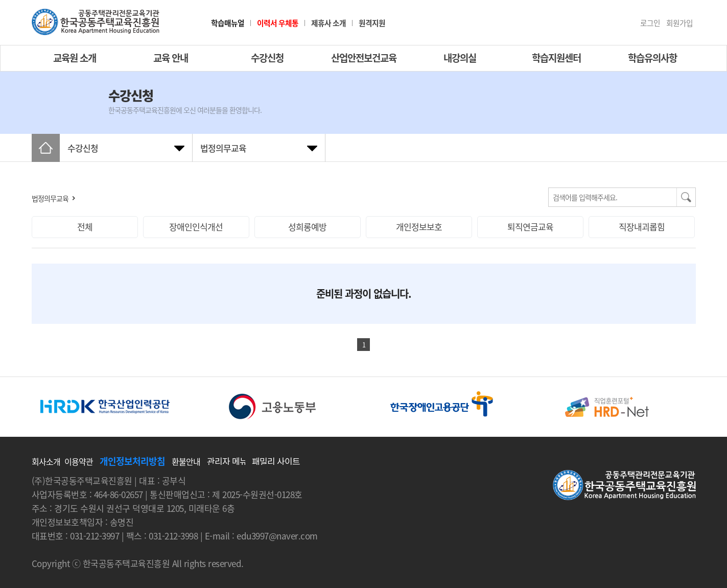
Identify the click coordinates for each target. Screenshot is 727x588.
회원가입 (679, 23)
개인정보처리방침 (132, 461)
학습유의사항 (652, 58)
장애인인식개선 (196, 227)
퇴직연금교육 (530, 227)
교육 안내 (171, 58)
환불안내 (186, 461)
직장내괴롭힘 (642, 227)
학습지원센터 (556, 58)
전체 (85, 227)
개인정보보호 (419, 227)
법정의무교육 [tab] (223, 148)
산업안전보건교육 (364, 58)
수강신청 (267, 58)
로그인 (650, 23)
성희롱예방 (307, 227)
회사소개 (46, 461)
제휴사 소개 (329, 23)
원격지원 (372, 23)
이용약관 (79, 461)
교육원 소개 (75, 58)
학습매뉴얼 (228, 23)
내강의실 (460, 58)
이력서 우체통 (278, 23)
